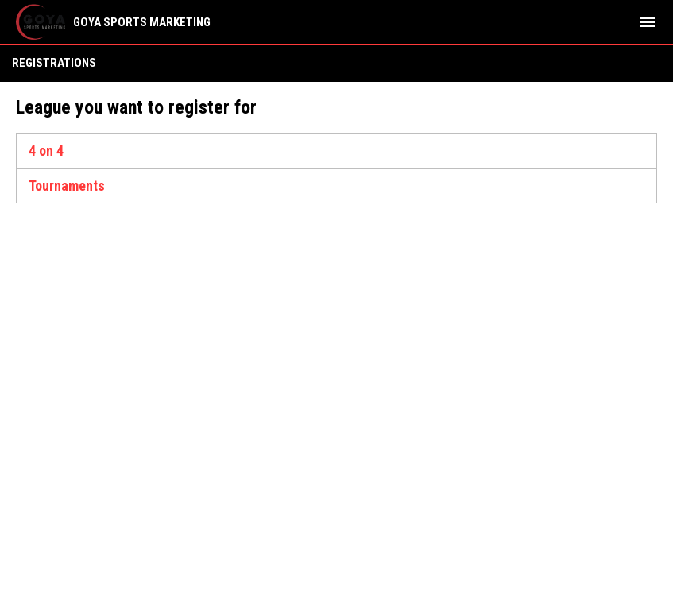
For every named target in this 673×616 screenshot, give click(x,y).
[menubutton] (648, 22)
